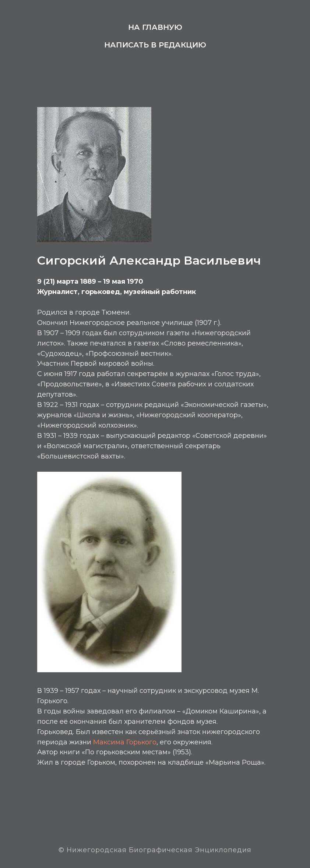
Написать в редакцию (155, 45)
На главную (155, 27)
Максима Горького (125, 742)
